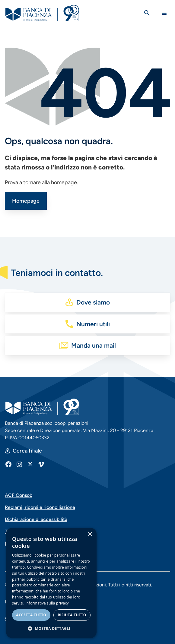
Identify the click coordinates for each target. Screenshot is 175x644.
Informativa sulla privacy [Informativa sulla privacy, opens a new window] (47, 603)
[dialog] (51, 583)
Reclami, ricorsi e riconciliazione (40, 507)
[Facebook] (8, 464)
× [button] (90, 534)
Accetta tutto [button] (31, 615)
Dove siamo (93, 302)
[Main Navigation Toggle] (164, 13)
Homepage (26, 201)
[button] (51, 628)
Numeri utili (93, 324)
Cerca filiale (27, 451)
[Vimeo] (41, 464)
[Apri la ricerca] (147, 13)
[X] (30, 464)
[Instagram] (19, 464)
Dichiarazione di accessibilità (36, 519)
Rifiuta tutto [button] (72, 615)
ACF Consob (19, 495)
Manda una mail (94, 345)
